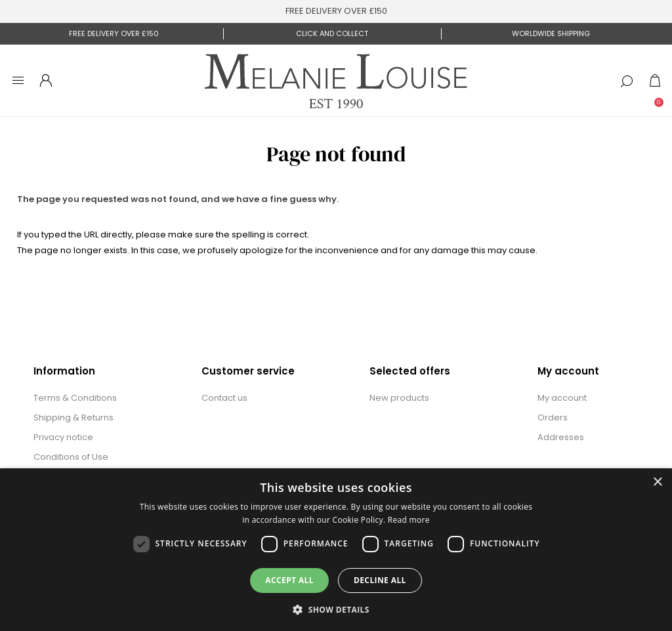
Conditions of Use (71, 457)
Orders (553, 417)
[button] (336, 609)
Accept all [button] (289, 580)
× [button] (657, 482)
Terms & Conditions (75, 398)
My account (562, 398)
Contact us (224, 398)
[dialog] (336, 550)
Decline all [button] (380, 580)
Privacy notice (63, 437)
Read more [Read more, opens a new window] (409, 520)
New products (399, 398)
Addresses (561, 437)
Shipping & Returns (73, 417)
